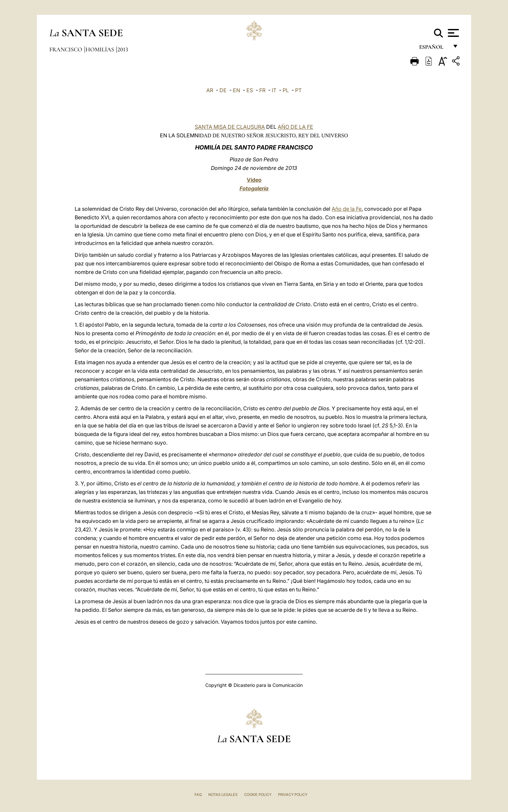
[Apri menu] (453, 33)
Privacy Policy (293, 795)
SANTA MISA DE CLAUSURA (230, 127)
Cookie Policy (258, 795)
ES (250, 90)
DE (223, 90)
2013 (123, 49)
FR (262, 90)
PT (298, 90)
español (434, 49)
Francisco (66, 49)
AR (210, 90)
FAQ (198, 795)
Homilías (101, 49)
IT (274, 90)
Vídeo (254, 180)
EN (237, 90)
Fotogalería (254, 188)
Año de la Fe (347, 209)
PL (286, 90)
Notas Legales (223, 795)
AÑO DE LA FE (295, 127)
